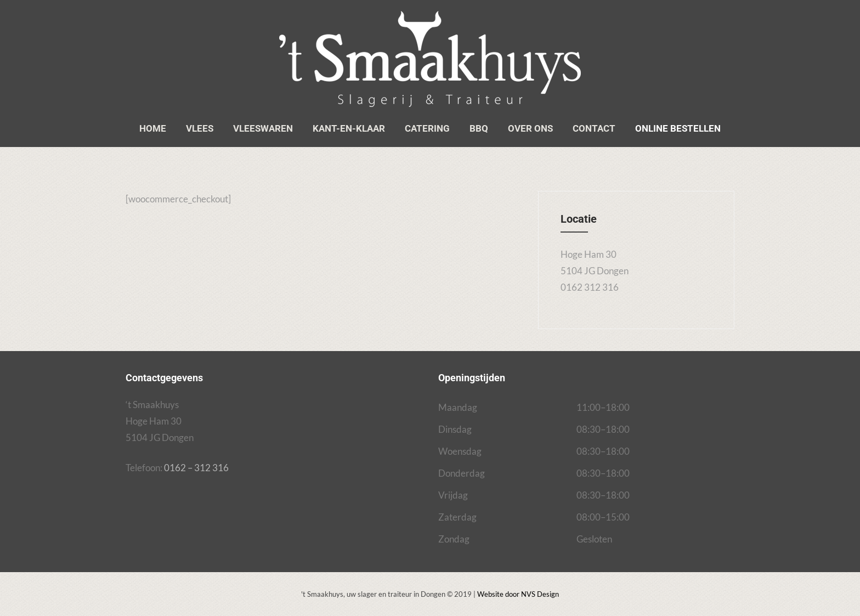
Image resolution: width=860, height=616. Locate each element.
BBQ (479, 128)
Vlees (200, 128)
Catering (427, 128)
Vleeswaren (263, 128)
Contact (594, 128)
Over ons (530, 128)
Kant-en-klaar (349, 128)
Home (153, 128)
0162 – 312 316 (196, 468)
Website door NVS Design (518, 594)
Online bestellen (678, 128)
